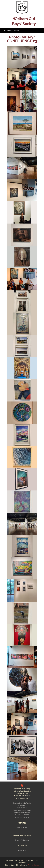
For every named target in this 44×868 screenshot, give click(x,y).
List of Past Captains (22, 817)
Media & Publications (22, 840)
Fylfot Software (33, 865)
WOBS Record (22, 805)
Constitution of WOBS (22, 815)
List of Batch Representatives (22, 810)
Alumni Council (22, 808)
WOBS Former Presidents (22, 812)
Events (22, 830)
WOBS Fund (22, 850)
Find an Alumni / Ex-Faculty (22, 803)
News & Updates (22, 827)
